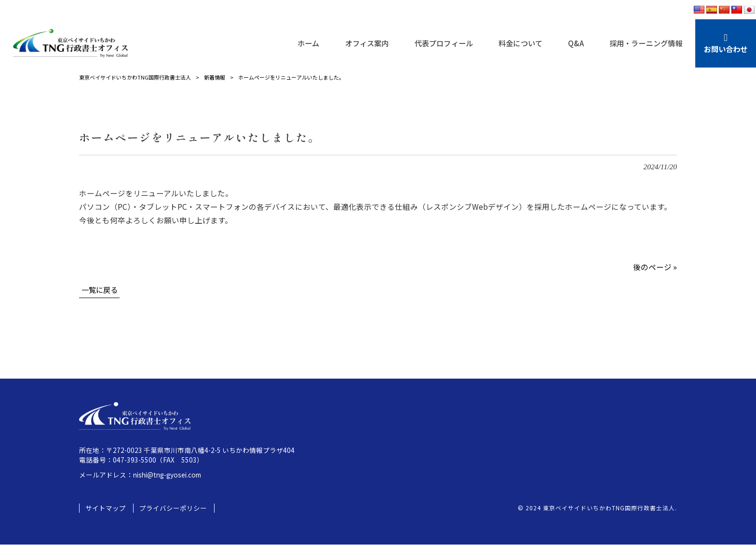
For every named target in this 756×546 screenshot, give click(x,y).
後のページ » (655, 267)
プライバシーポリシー (173, 510)
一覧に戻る (101, 290)
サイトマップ (106, 510)
